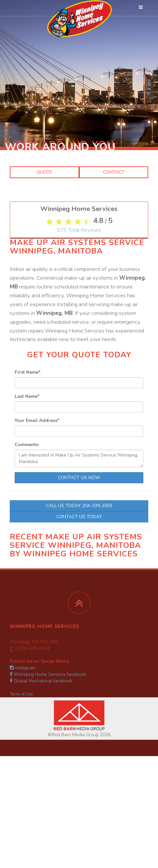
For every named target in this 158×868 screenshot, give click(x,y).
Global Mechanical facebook (41, 681)
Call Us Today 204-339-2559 (79, 506)
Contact (114, 172)
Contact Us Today (79, 517)
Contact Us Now (79, 478)
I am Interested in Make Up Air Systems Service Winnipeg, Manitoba (79, 458)
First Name (28, 372)
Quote (44, 172)
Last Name (27, 396)
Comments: (27, 445)
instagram (22, 668)
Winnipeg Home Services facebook (48, 674)
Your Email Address (37, 420)
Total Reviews (79, 310)
